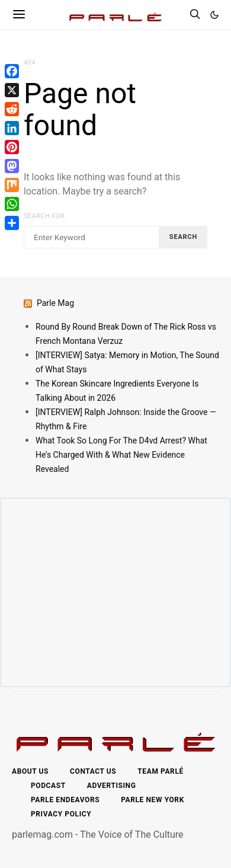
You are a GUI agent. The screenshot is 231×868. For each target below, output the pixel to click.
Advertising (112, 786)
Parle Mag (55, 303)
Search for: (45, 216)
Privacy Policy (61, 814)
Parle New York (153, 800)
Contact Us (93, 771)
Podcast (48, 786)
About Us (30, 771)
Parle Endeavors (65, 800)
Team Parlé (161, 771)
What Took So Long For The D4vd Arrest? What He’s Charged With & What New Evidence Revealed (121, 455)
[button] (214, 15)
